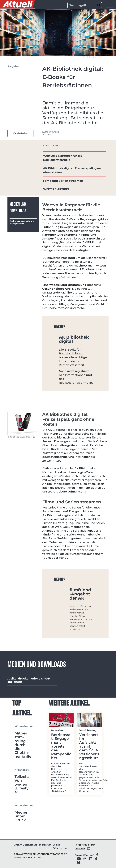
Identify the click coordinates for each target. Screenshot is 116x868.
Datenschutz (30, 845)
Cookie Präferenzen (60, 846)
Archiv (18, 845)
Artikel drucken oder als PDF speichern (22, 222)
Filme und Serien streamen (64, 181)
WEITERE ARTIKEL (56, 189)
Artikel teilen (20, 133)
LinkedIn (80, 849)
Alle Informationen (72, 375)
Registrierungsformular (75, 383)
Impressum (45, 845)
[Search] (85, 5)
